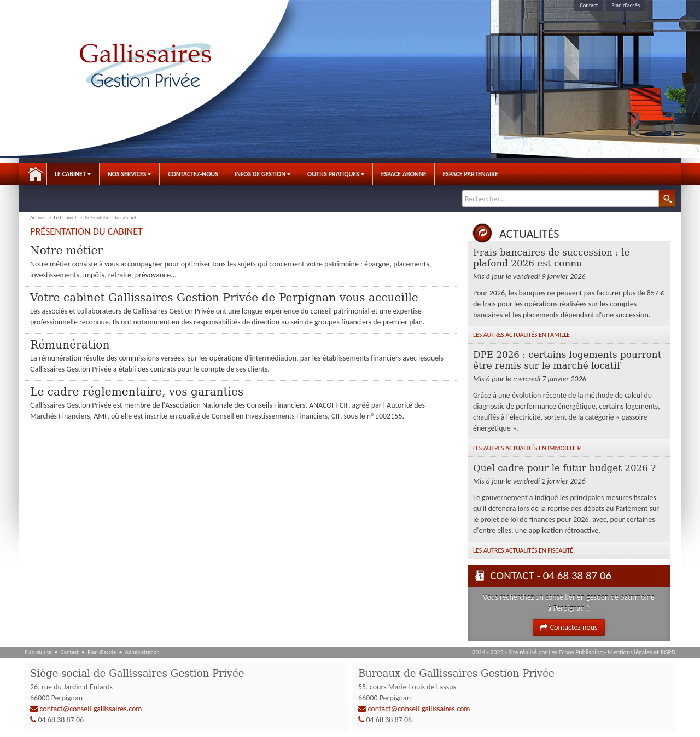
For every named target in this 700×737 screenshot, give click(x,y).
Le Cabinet (73, 174)
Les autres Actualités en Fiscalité (523, 550)
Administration (142, 652)
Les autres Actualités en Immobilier (527, 448)
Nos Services (130, 174)
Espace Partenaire (471, 174)
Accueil (36, 174)
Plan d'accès (626, 5)
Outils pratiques (336, 174)
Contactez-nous (193, 174)
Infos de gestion (263, 174)
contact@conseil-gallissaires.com (91, 709)
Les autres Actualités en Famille (521, 335)
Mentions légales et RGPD (641, 652)
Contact (589, 5)
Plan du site (38, 652)
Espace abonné (404, 174)
